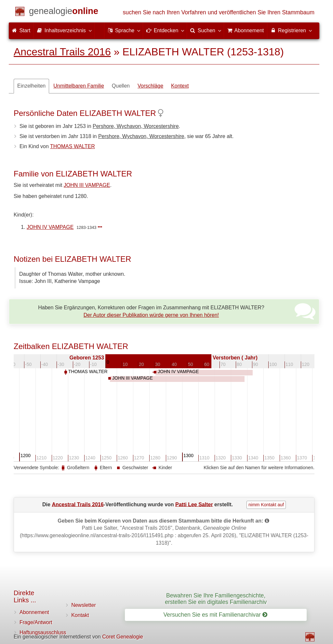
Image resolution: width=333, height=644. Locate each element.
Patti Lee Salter (194, 504)
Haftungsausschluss (43, 632)
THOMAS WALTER (73, 146)
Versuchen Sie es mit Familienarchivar (215, 615)
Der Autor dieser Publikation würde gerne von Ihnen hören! (151, 315)
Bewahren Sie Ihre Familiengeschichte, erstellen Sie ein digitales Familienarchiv (216, 599)
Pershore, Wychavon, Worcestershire (136, 126)
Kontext (180, 86)
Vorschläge (150, 86)
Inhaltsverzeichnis (64, 30)
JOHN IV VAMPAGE (50, 227)
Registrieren (291, 30)
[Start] (64, 12)
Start (21, 30)
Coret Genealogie (122, 637)
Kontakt (80, 615)
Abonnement (34, 612)
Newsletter (84, 605)
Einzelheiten (31, 86)
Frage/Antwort (36, 622)
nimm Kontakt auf (266, 505)
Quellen (121, 86)
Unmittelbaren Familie (79, 86)
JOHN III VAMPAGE (87, 185)
